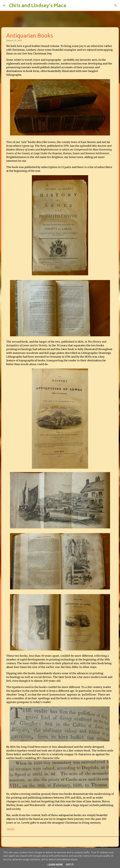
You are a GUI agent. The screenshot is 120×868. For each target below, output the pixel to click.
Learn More (55, 865)
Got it (70, 865)
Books (11, 829)
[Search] (71, 5)
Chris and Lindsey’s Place (38, 5)
